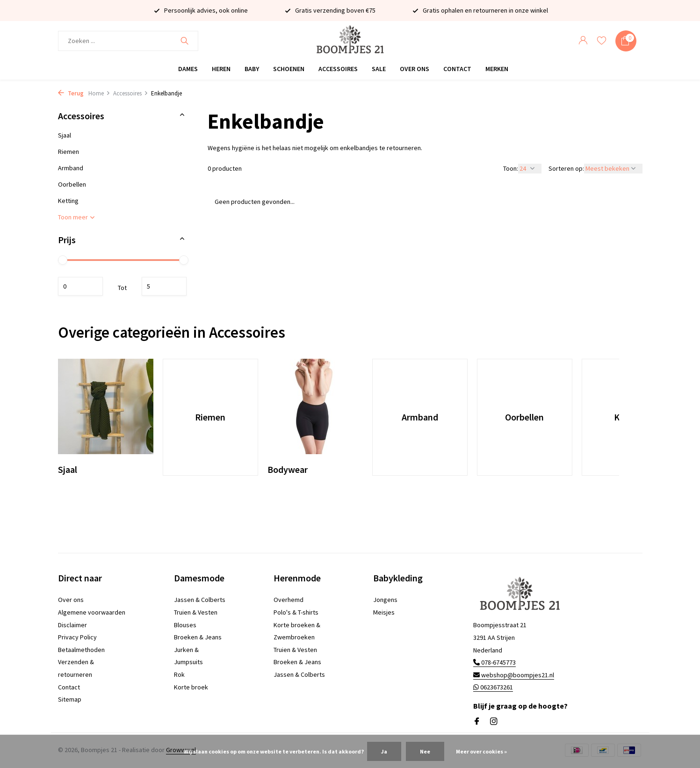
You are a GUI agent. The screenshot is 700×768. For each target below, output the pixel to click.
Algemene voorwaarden (92, 612)
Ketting (68, 201)
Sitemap (70, 699)
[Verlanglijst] (602, 41)
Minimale (80, 286)
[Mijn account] (583, 41)
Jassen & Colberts (200, 600)
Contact (457, 69)
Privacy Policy (77, 637)
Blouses (185, 625)
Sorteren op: (566, 168)
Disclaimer (72, 625)
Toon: (511, 168)
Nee (425, 751)
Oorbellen (72, 184)
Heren (221, 69)
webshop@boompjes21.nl (514, 675)
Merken (497, 69)
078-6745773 (494, 662)
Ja (384, 751)
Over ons (415, 69)
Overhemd (289, 600)
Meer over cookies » (481, 751)
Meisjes (384, 612)
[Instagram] (494, 722)
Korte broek (191, 687)
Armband (71, 168)
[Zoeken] (128, 41)
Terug (71, 93)
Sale (379, 69)
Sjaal (65, 135)
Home (99, 93)
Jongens (385, 600)
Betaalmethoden (81, 650)
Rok (179, 674)
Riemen (69, 152)
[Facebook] (477, 722)
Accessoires (338, 69)
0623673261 (493, 687)
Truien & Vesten (196, 612)
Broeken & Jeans (198, 637)
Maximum (164, 286)
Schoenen (289, 69)
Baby (252, 69)
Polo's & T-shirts (296, 612)
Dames (188, 69)
